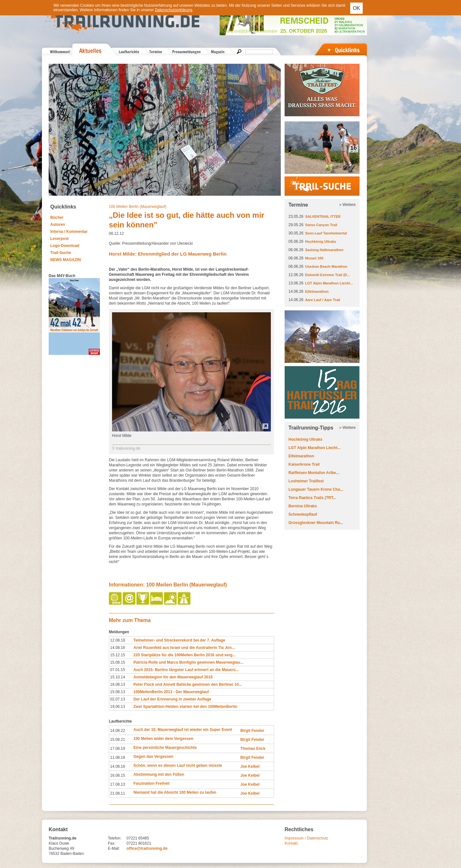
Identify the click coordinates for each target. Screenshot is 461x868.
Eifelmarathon (317, 291)
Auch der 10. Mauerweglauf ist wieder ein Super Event (183, 730)
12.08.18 (118, 640)
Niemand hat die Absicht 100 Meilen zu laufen (175, 792)
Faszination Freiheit (152, 783)
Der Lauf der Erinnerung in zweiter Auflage (172, 699)
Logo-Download (65, 246)
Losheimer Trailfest (306, 481)
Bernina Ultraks (303, 506)
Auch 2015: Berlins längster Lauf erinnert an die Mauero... (186, 670)
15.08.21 (118, 740)
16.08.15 (118, 775)
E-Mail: (114, 848)
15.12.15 (118, 655)
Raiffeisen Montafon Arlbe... (314, 473)
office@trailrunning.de (147, 848)
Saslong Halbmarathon (324, 250)
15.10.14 (118, 677)
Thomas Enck (253, 749)
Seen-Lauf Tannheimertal (326, 233)
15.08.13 (118, 692)
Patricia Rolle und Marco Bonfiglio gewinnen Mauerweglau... (188, 662)
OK (356, 8)
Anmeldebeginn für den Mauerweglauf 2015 (173, 677)
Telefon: (115, 838)
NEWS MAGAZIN (65, 260)
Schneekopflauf (303, 514)
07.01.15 (118, 670)
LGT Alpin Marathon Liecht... (329, 283)
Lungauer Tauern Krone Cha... (316, 489)
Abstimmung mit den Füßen (159, 774)
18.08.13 (118, 684)
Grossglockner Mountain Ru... (316, 523)
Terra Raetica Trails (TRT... (312, 498)
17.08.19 (118, 749)
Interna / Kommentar (69, 232)
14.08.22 (118, 731)
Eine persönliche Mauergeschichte (165, 748)
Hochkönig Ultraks (321, 242)
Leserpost (59, 239)
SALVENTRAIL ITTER (323, 217)
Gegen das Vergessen (154, 757)
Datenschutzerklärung (174, 10)
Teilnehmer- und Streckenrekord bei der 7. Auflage (179, 640)
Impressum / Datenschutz (306, 838)
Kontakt (291, 843)
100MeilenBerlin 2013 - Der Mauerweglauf (171, 692)
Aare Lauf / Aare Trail (323, 300)
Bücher (57, 217)
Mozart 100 (314, 258)
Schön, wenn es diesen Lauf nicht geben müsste (178, 766)
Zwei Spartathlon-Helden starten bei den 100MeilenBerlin (185, 707)
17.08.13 (118, 784)
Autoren (58, 225)
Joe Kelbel (250, 766)
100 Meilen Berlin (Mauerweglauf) (137, 207)
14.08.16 (118, 648)
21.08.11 (118, 793)
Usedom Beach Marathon (326, 266)
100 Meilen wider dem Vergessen (163, 739)
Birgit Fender (252, 731)
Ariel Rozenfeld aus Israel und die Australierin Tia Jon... (184, 648)
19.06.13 (118, 707)
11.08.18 (118, 757)
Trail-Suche (61, 253)
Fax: (112, 843)
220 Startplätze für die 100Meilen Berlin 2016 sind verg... (185, 655)
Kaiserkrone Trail (304, 464)
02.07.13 (118, 699)
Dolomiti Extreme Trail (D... (328, 275)
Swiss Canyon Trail (321, 225)
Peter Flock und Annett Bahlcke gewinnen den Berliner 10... (188, 684)
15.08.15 (118, 662)
